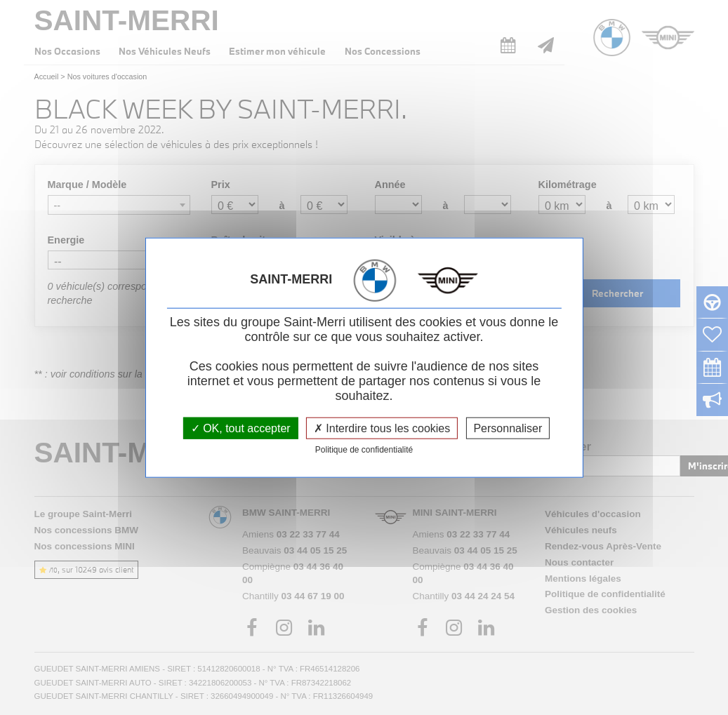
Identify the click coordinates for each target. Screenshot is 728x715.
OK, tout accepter (241, 428)
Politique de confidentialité (364, 449)
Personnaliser (508, 428)
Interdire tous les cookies (382, 428)
